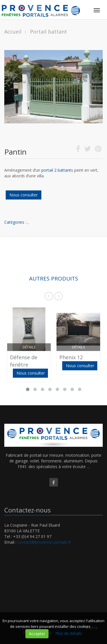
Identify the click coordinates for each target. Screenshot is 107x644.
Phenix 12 (71, 357)
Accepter (37, 634)
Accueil (13, 32)
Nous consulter (24, 195)
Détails (29, 347)
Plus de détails (69, 633)
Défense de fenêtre (24, 361)
